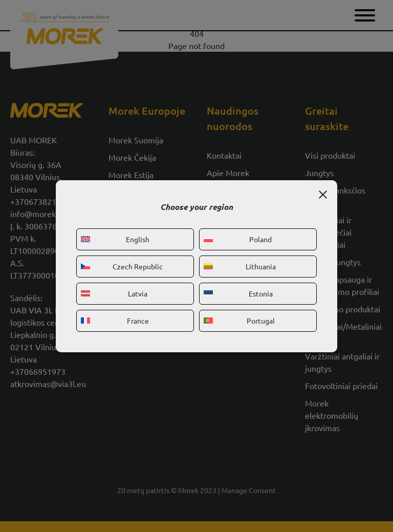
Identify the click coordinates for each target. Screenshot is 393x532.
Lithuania (240, 266)
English (115, 239)
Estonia (238, 293)
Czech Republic (122, 266)
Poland (238, 239)
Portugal (239, 321)
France (115, 321)
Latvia (114, 293)
